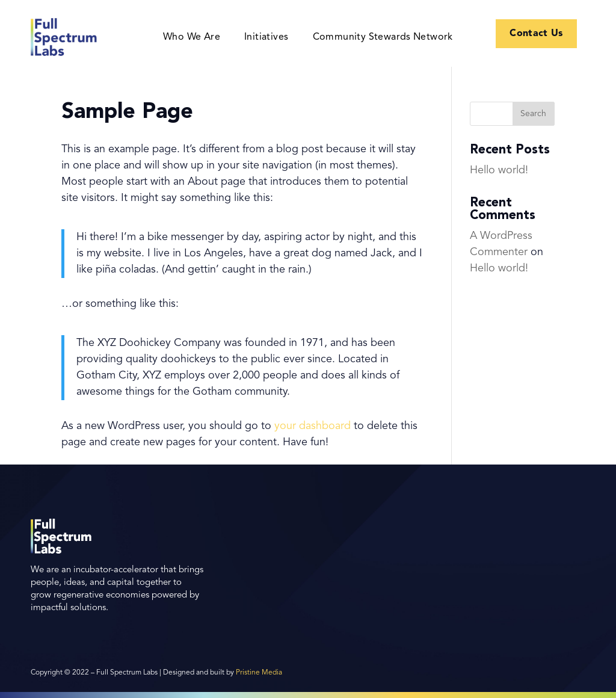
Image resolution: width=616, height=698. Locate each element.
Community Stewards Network (383, 38)
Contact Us (537, 34)
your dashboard (313, 426)
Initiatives (266, 38)
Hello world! (499, 170)
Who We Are (192, 38)
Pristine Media (259, 673)
